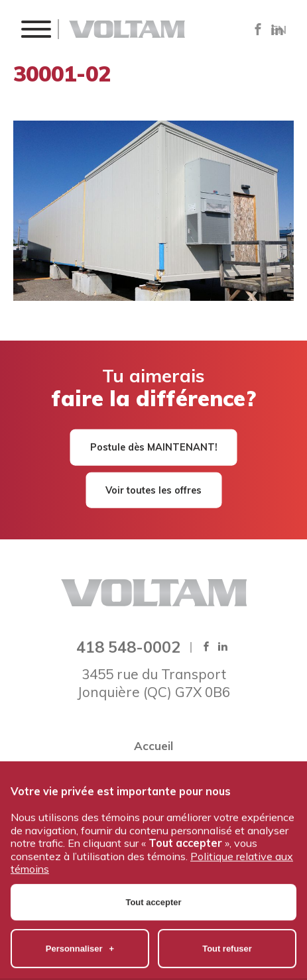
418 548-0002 (128, 647)
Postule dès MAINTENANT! (154, 447)
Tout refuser (227, 912)
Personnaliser (80, 912)
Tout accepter (154, 866)
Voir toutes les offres (153, 490)
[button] (35, 29)
